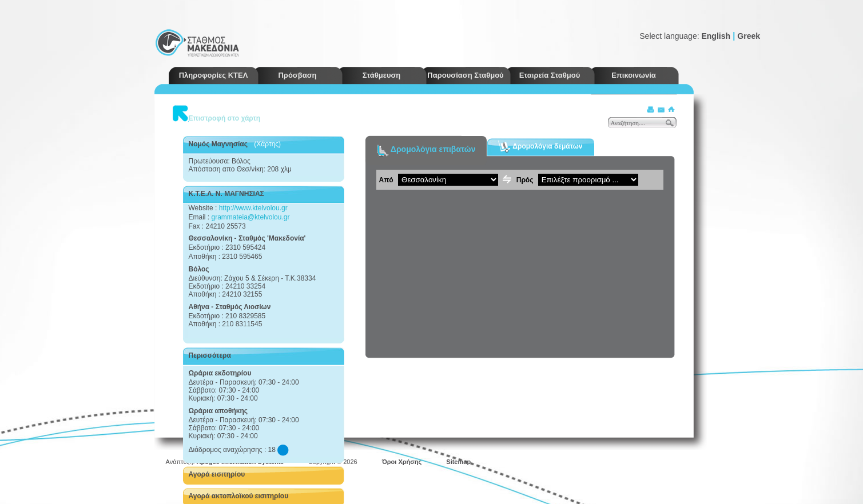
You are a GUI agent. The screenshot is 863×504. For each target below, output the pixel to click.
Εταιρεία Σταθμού (550, 75)
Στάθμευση (382, 75)
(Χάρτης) (267, 144)
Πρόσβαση (297, 75)
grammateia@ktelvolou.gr (251, 217)
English (716, 36)
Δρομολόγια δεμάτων (540, 147)
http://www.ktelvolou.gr (253, 208)
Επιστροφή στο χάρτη (225, 118)
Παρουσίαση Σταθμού (465, 75)
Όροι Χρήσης (402, 462)
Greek (749, 36)
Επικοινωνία (634, 75)
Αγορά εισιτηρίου (217, 474)
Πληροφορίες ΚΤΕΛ (214, 75)
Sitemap (458, 462)
